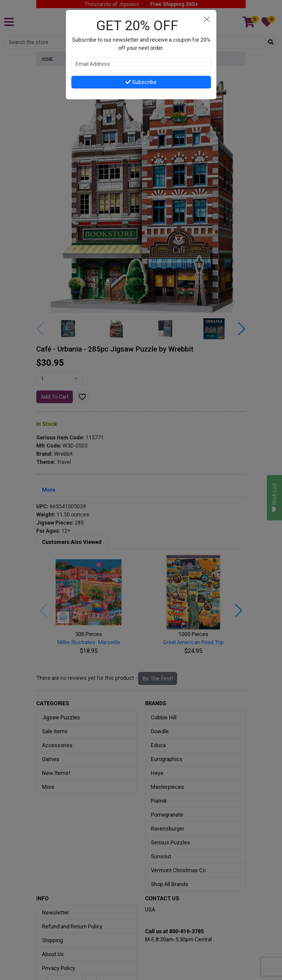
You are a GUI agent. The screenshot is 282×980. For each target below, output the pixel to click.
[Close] (207, 19)
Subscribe (141, 82)
